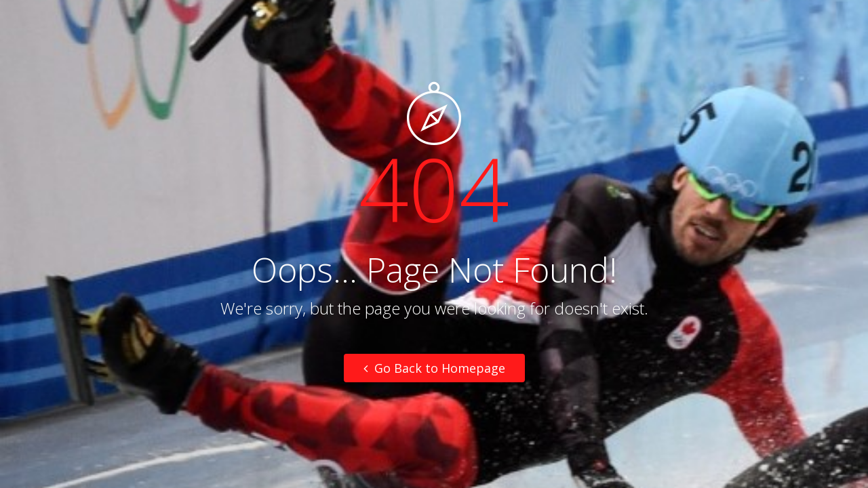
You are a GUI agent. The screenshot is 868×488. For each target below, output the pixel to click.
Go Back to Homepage (434, 368)
